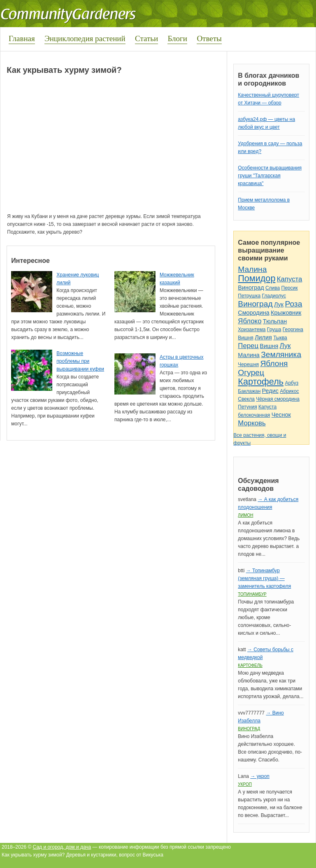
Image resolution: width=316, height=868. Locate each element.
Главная (22, 38)
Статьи (146, 38)
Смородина (253, 313)
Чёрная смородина (278, 399)
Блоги (177, 38)
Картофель (261, 382)
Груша (274, 330)
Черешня (248, 364)
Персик (290, 288)
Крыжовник (286, 313)
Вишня (245, 338)
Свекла (246, 399)
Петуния (247, 407)
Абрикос (289, 391)
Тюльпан (275, 321)
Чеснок (281, 415)
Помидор (257, 278)
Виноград (251, 288)
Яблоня (274, 363)
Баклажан (249, 391)
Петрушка (249, 296)
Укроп (245, 784)
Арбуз (292, 383)
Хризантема (252, 330)
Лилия (263, 337)
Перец (248, 346)
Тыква (280, 338)
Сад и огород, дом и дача (62, 847)
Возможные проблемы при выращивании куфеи (80, 361)
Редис (270, 391)
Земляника (281, 354)
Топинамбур (252, 594)
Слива (273, 288)
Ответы (209, 38)
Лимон (245, 515)
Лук (279, 304)
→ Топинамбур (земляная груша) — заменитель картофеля (264, 578)
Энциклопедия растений (85, 38)
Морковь (252, 423)
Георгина (293, 330)
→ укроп (260, 776)
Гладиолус (274, 296)
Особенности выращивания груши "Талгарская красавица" (270, 176)
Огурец (251, 372)
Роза (293, 304)
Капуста (290, 279)
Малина (252, 269)
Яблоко (250, 321)
